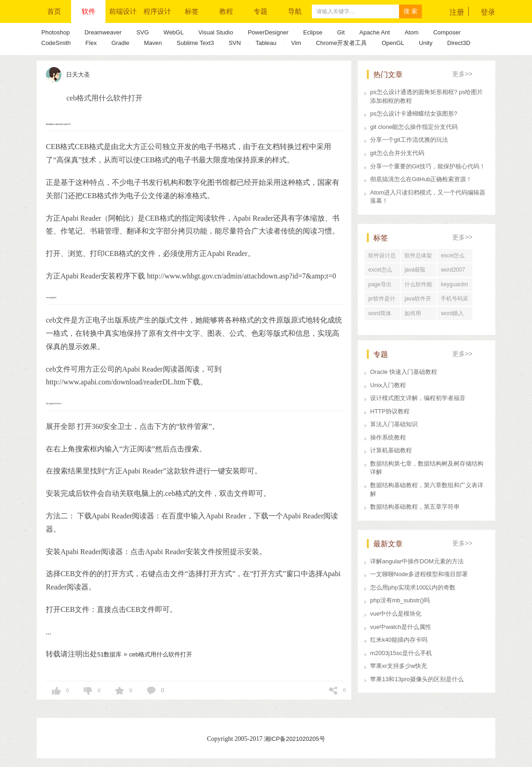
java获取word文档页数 (416, 272)
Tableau (266, 43)
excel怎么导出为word (453, 257)
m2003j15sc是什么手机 (401, 653)
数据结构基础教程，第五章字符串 (415, 507)
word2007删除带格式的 (454, 272)
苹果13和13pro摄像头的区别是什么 (417, 679)
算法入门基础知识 (394, 424)
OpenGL (393, 43)
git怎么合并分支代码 (397, 153)
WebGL (174, 32)
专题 (260, 11)
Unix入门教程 (388, 385)
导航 (295, 11)
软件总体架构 (418, 257)
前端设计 (123, 11)
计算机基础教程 (391, 450)
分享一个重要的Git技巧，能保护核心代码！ (428, 166)
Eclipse (313, 32)
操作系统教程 (388, 437)
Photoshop (55, 32)
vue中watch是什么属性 (401, 627)
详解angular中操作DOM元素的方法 (417, 561)
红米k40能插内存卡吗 (399, 640)
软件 (89, 11)
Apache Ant (375, 32)
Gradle (120, 43)
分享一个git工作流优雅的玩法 (409, 140)
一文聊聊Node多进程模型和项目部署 (419, 574)
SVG (142, 32)
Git (341, 32)
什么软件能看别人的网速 (418, 286)
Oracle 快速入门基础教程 (404, 372)
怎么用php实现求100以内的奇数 (413, 587)
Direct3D (459, 43)
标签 (192, 11)
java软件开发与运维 (418, 300)
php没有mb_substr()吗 (400, 600)
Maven (153, 43)
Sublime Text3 (195, 43)
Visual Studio (216, 32)
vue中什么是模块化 (396, 614)
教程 (226, 11)
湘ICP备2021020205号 (295, 739)
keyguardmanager (454, 286)
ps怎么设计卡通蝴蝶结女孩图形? (414, 114)
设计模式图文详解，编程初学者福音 (418, 398)
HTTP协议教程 (390, 411)
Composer (447, 32)
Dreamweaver (103, 32)
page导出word (380, 286)
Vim (296, 43)
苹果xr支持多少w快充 (399, 666)
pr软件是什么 (382, 300)
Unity (426, 43)
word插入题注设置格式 (454, 315)
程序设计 (157, 11)
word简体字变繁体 (380, 315)
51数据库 (109, 654)
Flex (91, 43)
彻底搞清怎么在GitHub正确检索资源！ (421, 179)
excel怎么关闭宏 (380, 272)
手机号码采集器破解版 (454, 300)
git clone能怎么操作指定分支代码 (414, 127)
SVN (235, 43)
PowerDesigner (268, 32)
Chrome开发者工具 (341, 43)
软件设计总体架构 (382, 257)
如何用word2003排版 (417, 315)
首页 (54, 11)
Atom (411, 32)
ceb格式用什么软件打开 (161, 654)
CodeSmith (56, 43)
